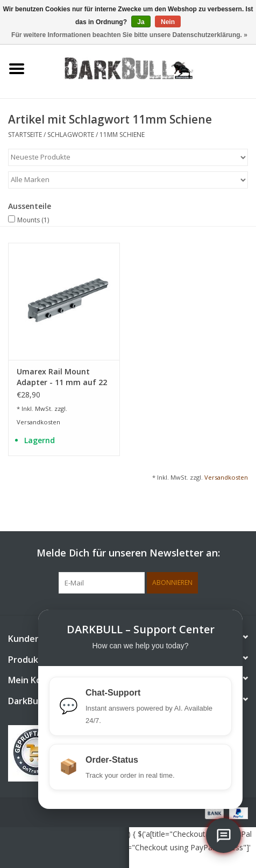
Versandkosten (38, 422)
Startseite (25, 135)
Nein (168, 22)
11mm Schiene (122, 135)
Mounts (33, 220)
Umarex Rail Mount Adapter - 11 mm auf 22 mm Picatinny (62, 377)
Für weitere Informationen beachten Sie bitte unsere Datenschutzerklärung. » (129, 35)
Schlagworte (71, 135)
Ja (141, 22)
